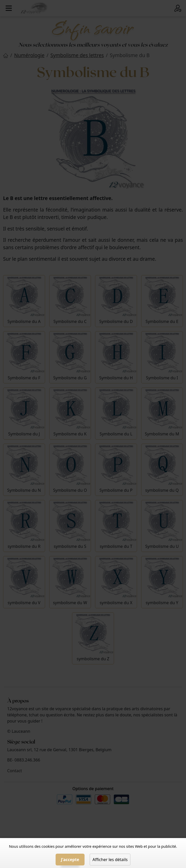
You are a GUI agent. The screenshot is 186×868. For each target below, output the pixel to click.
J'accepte (70, 860)
